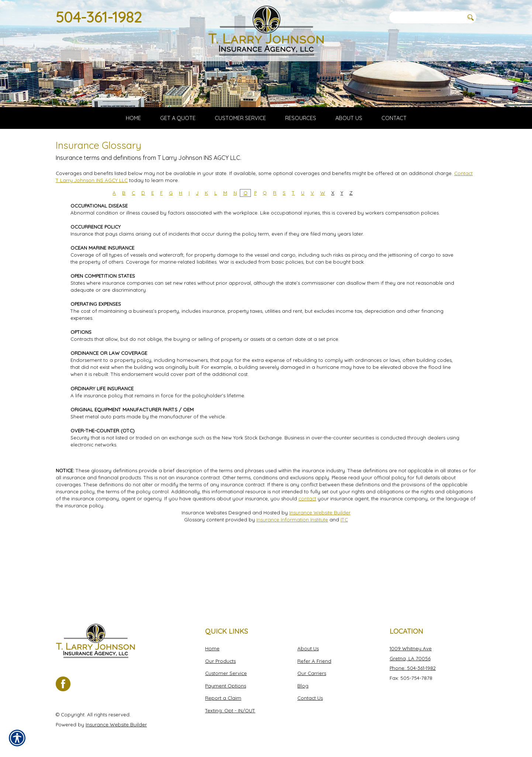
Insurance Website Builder (320, 576)
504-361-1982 (99, 17)
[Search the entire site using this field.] (426, 17)
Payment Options (226, 686)
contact (307, 562)
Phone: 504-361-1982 (413, 668)
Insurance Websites (204, 576)
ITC (344, 583)
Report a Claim (223, 698)
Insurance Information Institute (292, 583)
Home (212, 648)
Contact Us (310, 698)
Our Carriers (312, 673)
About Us (308, 648)
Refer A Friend (314, 661)
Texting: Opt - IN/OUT (230, 710)
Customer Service (226, 673)
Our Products (220, 661)
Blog (303, 686)
